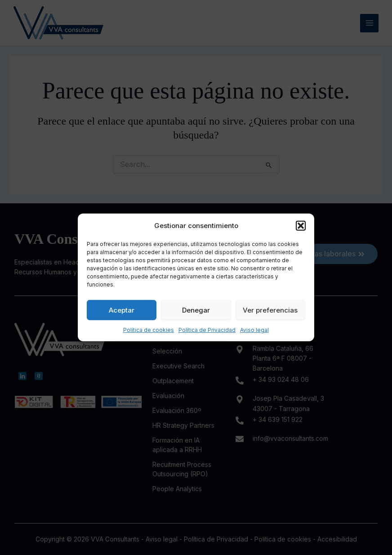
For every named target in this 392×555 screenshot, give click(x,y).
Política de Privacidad (207, 330)
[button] (301, 226)
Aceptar (122, 310)
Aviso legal (254, 330)
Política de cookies (149, 330)
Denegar (196, 310)
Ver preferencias (270, 310)
